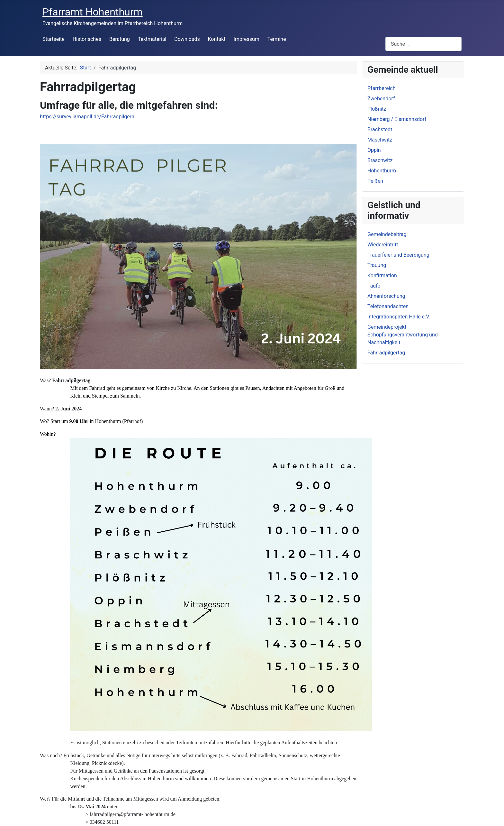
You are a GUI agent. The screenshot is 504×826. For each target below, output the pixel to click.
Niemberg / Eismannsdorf (397, 119)
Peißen (375, 181)
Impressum (246, 39)
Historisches (87, 39)
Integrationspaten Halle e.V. (399, 317)
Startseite (54, 39)
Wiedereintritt (383, 245)
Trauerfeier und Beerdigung (398, 255)
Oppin (374, 150)
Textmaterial (152, 39)
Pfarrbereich (382, 88)
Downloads (187, 39)
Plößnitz (377, 109)
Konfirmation (382, 275)
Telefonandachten (388, 306)
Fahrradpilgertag (386, 353)
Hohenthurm (382, 171)
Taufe (374, 286)
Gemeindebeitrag (387, 234)
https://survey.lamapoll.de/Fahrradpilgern (87, 117)
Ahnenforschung (386, 296)
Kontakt (217, 39)
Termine (277, 39)
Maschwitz (380, 140)
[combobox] (423, 44)
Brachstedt (380, 129)
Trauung (377, 265)
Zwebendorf (381, 99)
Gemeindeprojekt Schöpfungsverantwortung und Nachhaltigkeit (403, 335)
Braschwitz (380, 160)
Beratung (120, 39)
